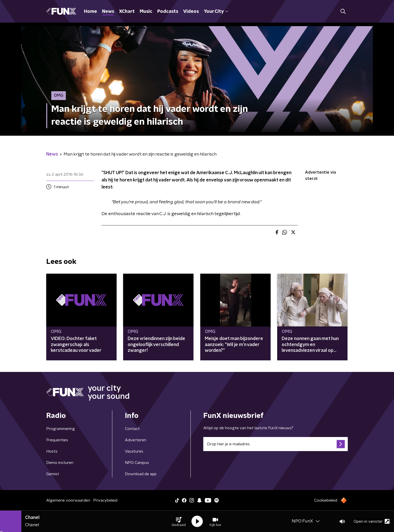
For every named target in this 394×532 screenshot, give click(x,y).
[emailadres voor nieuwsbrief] (276, 444)
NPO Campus (137, 463)
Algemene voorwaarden (68, 500)
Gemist (53, 474)
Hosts (52, 451)
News (108, 12)
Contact (132, 429)
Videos (191, 12)
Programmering (61, 429)
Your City (216, 12)
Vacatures (134, 451)
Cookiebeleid (326, 500)
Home (90, 12)
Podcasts (168, 12)
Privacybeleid (105, 500)
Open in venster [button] (372, 521)
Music (146, 12)
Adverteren (136, 440)
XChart (127, 12)
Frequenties (57, 440)
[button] (179, 521)
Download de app (141, 474)
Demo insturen (60, 463)
